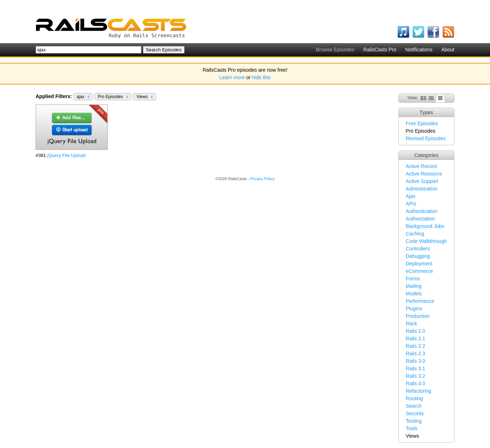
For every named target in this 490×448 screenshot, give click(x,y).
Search (414, 406)
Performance (420, 301)
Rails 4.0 (416, 383)
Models (414, 294)
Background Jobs (425, 226)
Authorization (421, 219)
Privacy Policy (262, 179)
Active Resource (424, 174)
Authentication (422, 211)
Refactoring (419, 391)
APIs (411, 204)
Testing (414, 421)
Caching (415, 234)
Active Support (422, 181)
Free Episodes (422, 123)
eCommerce (419, 271)
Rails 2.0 (416, 331)
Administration (422, 189)
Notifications (419, 50)
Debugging (418, 256)
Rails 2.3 (416, 353)
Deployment (419, 264)
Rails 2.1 (416, 338)
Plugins (414, 309)
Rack (412, 324)
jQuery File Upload (67, 155)
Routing (414, 398)
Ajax (411, 196)
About (448, 50)
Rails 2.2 (416, 346)
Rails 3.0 (416, 361)
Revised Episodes (426, 138)
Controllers (418, 249)
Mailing (414, 286)
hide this (261, 77)
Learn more (232, 77)
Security (415, 413)
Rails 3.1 (416, 368)
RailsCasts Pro (380, 50)
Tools (412, 428)
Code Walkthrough (426, 241)
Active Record (421, 166)
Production (418, 316)
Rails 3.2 (416, 376)
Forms (413, 279)
